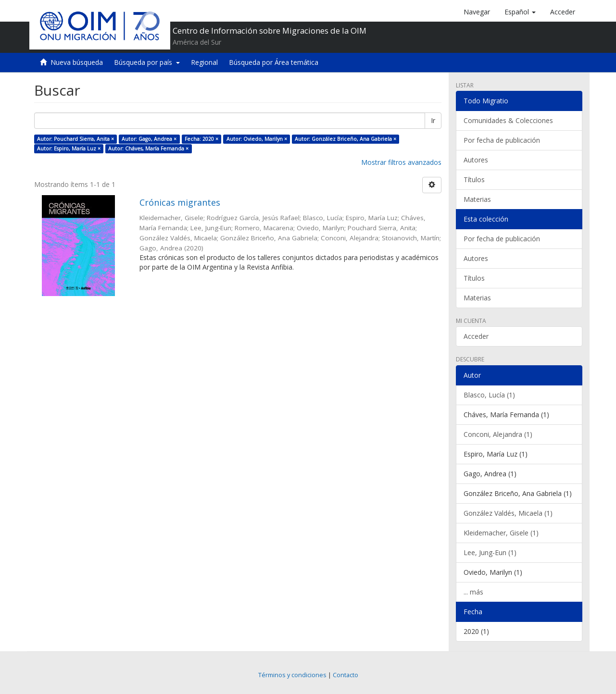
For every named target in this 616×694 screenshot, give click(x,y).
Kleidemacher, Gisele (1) (501, 533)
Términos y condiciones (292, 675)
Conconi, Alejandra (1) (498, 434)
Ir (433, 120)
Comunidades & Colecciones (508, 120)
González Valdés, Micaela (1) (508, 513)
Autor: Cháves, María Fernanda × (148, 149)
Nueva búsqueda (77, 62)
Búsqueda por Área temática (274, 62)
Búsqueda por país (147, 62)
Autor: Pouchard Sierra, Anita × (75, 139)
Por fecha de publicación (502, 140)
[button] (520, 12)
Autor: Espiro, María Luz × (69, 149)
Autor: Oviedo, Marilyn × (257, 139)
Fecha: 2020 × (201, 139)
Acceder (476, 336)
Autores (476, 160)
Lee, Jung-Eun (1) (490, 552)
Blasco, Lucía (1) (489, 395)
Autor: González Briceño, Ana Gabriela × (346, 139)
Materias (477, 199)
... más (473, 592)
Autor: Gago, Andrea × (149, 139)
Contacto (346, 675)
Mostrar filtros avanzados (401, 162)
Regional (204, 62)
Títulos (474, 180)
